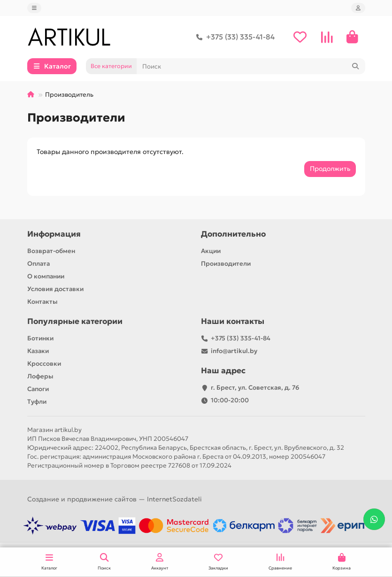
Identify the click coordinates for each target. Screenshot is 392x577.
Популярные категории (75, 321)
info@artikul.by (234, 351)
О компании (46, 276)
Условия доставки (55, 289)
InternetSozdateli (174, 499)
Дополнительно (233, 234)
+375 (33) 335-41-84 (234, 37)
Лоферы (40, 376)
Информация (54, 234)
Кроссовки (44, 364)
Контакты (42, 302)
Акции (211, 251)
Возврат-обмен (51, 251)
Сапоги (38, 389)
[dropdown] (34, 8)
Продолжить (330, 169)
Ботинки (40, 338)
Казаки (38, 351)
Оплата (38, 264)
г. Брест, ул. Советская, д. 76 (255, 388)
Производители (226, 264)
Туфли (37, 402)
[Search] (251, 66)
